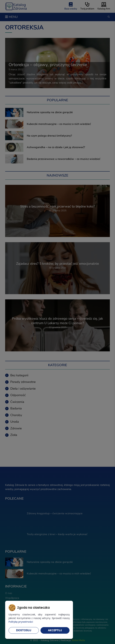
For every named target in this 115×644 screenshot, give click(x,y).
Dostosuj (24, 630)
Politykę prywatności (21, 622)
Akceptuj (55, 630)
